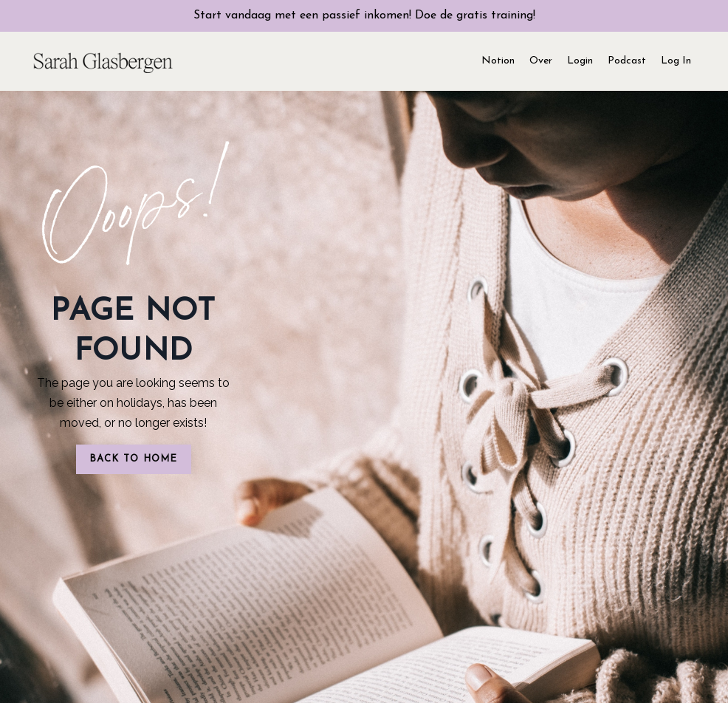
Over (541, 61)
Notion (498, 61)
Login (580, 61)
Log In (676, 61)
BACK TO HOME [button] (134, 459)
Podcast (627, 61)
